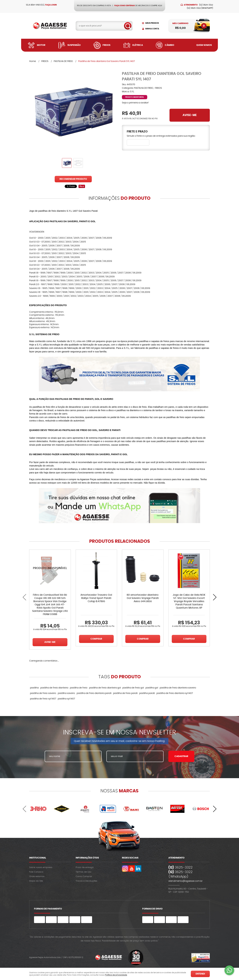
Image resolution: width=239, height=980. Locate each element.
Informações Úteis (87, 858)
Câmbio (169, 45)
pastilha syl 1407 (66, 699)
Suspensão (74, 45)
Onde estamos (37, 876)
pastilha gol (152, 688)
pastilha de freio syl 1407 (43, 699)
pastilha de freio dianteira (54, 688)
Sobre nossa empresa (41, 867)
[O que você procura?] (128, 26)
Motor (41, 45)
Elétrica (138, 45)
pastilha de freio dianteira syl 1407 (175, 693)
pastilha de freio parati (125, 693)
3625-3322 (206, 5)
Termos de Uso (83, 872)
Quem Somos (204, 45)
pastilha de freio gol (133, 688)
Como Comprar (84, 876)
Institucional (38, 858)
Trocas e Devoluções (86, 881)
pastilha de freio (79, 688)
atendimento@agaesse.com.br (185, 881)
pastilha (34, 688)
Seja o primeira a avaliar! (135, 103)
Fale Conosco (36, 872)
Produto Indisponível (50, 570)
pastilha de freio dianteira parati (94, 693)
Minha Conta (152, 29)
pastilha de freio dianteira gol (105, 688)
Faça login (51, 5)
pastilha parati (147, 693)
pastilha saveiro (66, 693)
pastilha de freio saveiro (43, 693)
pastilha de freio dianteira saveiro (178, 688)
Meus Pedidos (152, 23)
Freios (106, 45)
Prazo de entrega (85, 867)
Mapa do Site (36, 881)
